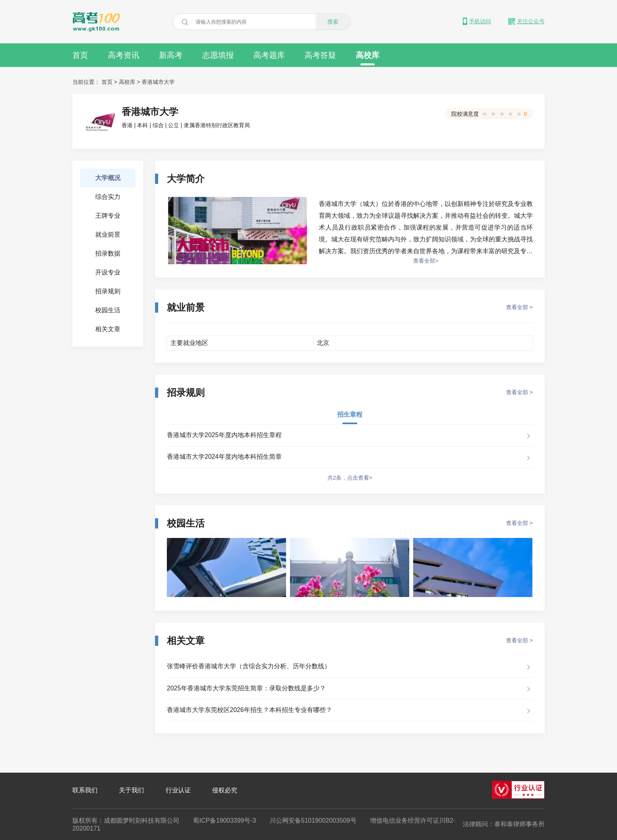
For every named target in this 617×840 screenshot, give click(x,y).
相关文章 (108, 329)
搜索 (333, 22)
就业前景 (108, 235)
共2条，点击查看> (350, 478)
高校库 (368, 58)
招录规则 (108, 291)
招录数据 (108, 253)
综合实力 (108, 197)
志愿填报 (218, 55)
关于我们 (131, 790)
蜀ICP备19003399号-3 (224, 821)
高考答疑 (320, 55)
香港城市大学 (158, 82)
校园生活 (108, 310)
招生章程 (350, 414)
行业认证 (178, 790)
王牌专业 (108, 216)
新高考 (171, 55)
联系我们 (85, 790)
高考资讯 (124, 55)
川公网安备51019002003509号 (313, 821)
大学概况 (108, 178)
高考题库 (269, 55)
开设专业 (108, 272)
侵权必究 (225, 790)
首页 (80, 55)
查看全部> (426, 261)
